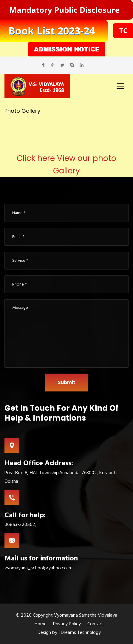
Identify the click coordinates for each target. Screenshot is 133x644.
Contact (96, 624)
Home (41, 624)
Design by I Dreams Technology (69, 632)
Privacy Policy (67, 624)
